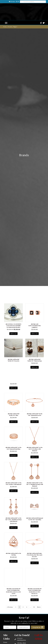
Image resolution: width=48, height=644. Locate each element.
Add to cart (13, 455)
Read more (13, 577)
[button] (6, 144)
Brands (10, 148)
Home (5, 148)
